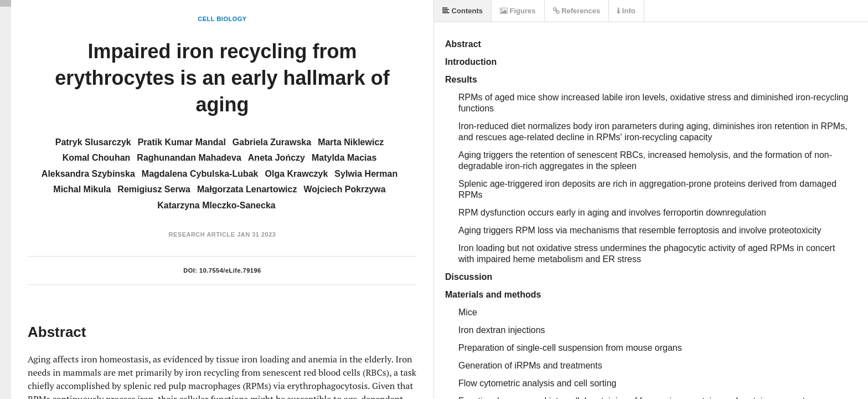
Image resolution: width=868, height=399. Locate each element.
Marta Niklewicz (351, 142)
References (577, 11)
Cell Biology (222, 19)
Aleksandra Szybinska (88, 174)
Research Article (202, 234)
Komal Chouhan (97, 158)
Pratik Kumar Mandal (182, 142)
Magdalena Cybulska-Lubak (200, 174)
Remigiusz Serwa (154, 189)
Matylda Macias (344, 158)
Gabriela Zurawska (272, 142)
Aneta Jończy (277, 158)
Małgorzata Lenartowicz (247, 189)
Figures (518, 11)
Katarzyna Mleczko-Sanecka (216, 205)
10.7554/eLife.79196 (230, 270)
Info (626, 11)
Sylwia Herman (366, 174)
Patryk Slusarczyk (93, 142)
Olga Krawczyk (297, 174)
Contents (463, 11)
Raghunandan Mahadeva (189, 158)
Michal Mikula (82, 189)
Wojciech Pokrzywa (344, 189)
